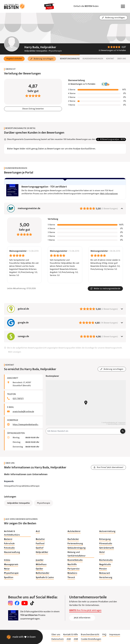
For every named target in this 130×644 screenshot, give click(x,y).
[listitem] (17, 533)
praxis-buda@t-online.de (23, 412)
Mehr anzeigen (15, 352)
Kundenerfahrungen (93, 59)
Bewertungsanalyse (70, 59)
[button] (14, 59)
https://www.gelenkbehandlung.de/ (26, 425)
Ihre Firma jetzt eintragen (85, 610)
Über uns (122, 59)
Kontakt (110, 59)
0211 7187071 (18, 399)
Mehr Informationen (109, 194)
